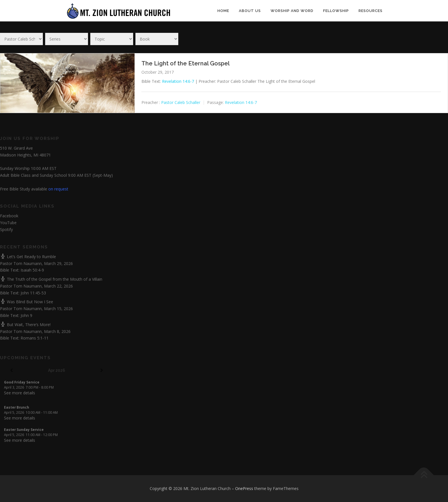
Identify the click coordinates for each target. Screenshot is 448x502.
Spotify (6, 229)
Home (223, 11)
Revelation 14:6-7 (178, 81)
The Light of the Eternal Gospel (186, 63)
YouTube (8, 223)
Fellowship (336, 11)
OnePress (244, 488)
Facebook (9, 216)
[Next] (102, 371)
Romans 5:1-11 (35, 338)
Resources (371, 11)
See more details (20, 393)
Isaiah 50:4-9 (32, 270)
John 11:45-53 (33, 293)
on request (58, 189)
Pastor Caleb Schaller (181, 102)
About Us (250, 11)
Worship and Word (292, 11)
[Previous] (11, 371)
